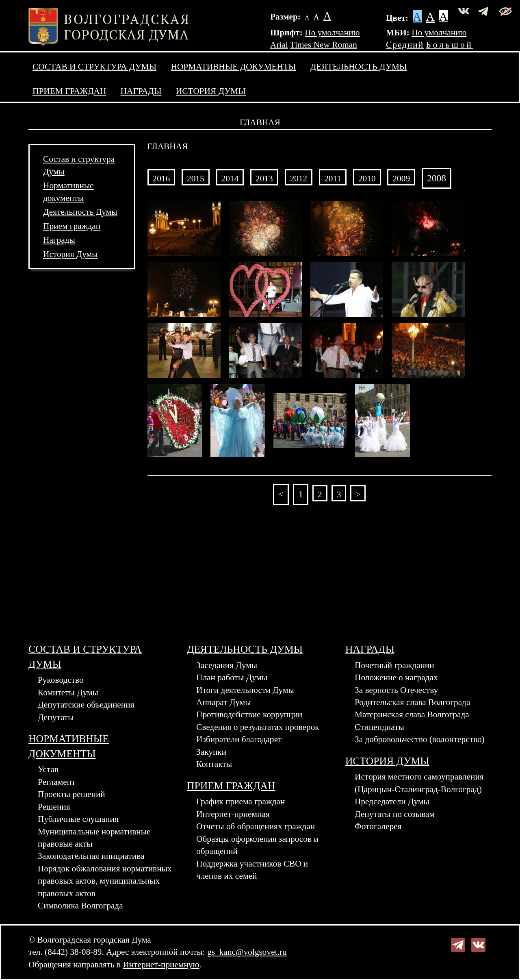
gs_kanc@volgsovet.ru (247, 952)
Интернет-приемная (233, 814)
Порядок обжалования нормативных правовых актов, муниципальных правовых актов (105, 881)
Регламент (57, 782)
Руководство (61, 680)
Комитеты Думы (68, 693)
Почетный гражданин (394, 665)
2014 (230, 179)
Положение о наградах (396, 677)
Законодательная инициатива (91, 856)
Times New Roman (324, 45)
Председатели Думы (392, 801)
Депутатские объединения (86, 705)
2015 (196, 179)
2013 (264, 179)
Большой (450, 45)
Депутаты (56, 717)
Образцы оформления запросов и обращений (257, 845)
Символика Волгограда (80, 906)
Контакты (214, 764)
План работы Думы (232, 677)
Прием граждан (69, 91)
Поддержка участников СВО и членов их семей (252, 870)
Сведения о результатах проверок (258, 727)
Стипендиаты (379, 727)
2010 (367, 179)
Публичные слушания (78, 819)
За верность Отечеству (396, 690)
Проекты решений (71, 794)
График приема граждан (241, 801)
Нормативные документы (234, 67)
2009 (401, 179)
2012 (299, 179)
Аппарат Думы (224, 702)
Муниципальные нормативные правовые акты (94, 838)
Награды (141, 91)
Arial (279, 45)
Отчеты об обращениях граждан (256, 826)
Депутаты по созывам (395, 814)
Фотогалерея (378, 826)
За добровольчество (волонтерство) (420, 739)
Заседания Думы (227, 665)
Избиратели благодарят (239, 739)
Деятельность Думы (359, 67)
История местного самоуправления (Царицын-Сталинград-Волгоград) (419, 783)
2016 (161, 179)
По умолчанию (332, 33)
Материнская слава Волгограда (412, 714)
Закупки (211, 752)
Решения (54, 807)
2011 (333, 179)
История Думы (211, 91)
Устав (48, 769)
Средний (405, 45)
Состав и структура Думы (94, 67)
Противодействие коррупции (249, 714)
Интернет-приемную (161, 965)
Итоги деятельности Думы (245, 690)
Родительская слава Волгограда (412, 702)
